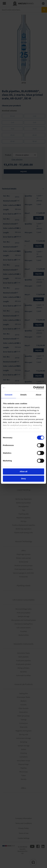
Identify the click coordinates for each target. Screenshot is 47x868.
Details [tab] (23, 395)
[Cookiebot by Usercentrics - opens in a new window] (33, 388)
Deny (24, 479)
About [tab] (38, 395)
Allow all (24, 471)
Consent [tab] (9, 395)
